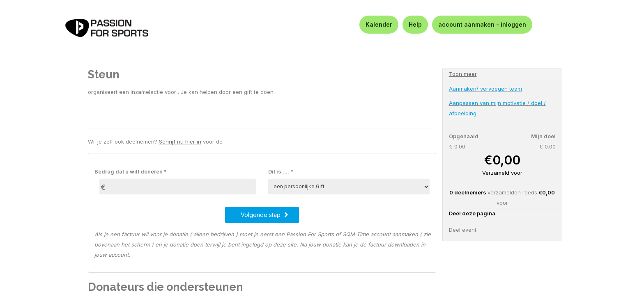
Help (415, 24)
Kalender (379, 24)
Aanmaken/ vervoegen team (485, 89)
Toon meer (463, 74)
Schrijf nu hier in (180, 142)
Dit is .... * (281, 171)
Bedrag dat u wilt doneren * (131, 171)
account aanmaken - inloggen (482, 24)
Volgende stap (264, 215)
